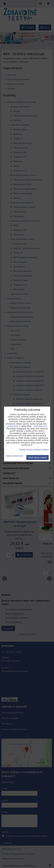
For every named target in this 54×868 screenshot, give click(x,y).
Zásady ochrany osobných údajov (34, 449)
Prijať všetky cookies (38, 457)
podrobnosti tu (14, 426)
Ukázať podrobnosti (14, 456)
